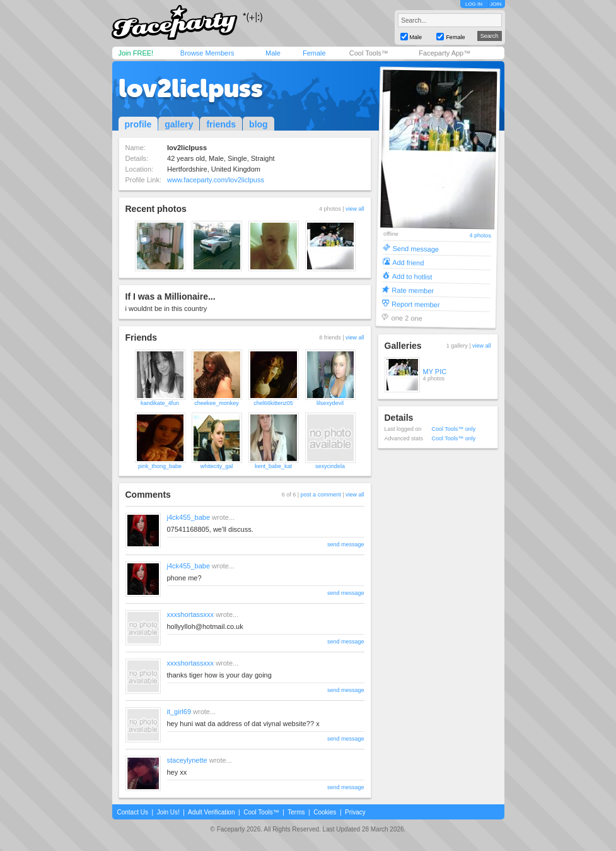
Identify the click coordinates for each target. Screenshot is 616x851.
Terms (296, 812)
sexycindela (330, 466)
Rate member (413, 290)
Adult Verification (212, 812)
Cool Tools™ (369, 53)
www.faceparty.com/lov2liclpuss (216, 180)
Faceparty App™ (445, 53)
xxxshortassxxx (191, 614)
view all (355, 209)
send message (346, 544)
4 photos (480, 236)
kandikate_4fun (160, 403)
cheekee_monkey (217, 403)
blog (259, 124)
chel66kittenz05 (273, 403)
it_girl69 (179, 712)
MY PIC (435, 372)
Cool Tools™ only (454, 429)
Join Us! (168, 812)
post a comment (321, 495)
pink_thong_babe (160, 466)
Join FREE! (136, 53)
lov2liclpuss (191, 88)
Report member (415, 304)
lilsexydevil (330, 403)
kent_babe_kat (273, 466)
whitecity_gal (217, 466)
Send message (416, 248)
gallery (179, 124)
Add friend (408, 262)
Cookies (325, 812)
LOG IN (474, 4)
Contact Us (133, 812)
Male (273, 53)
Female (314, 53)
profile (138, 124)
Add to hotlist (412, 276)
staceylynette (187, 760)
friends (221, 124)
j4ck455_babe (189, 517)
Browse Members (207, 53)
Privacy (355, 812)
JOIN (496, 4)
